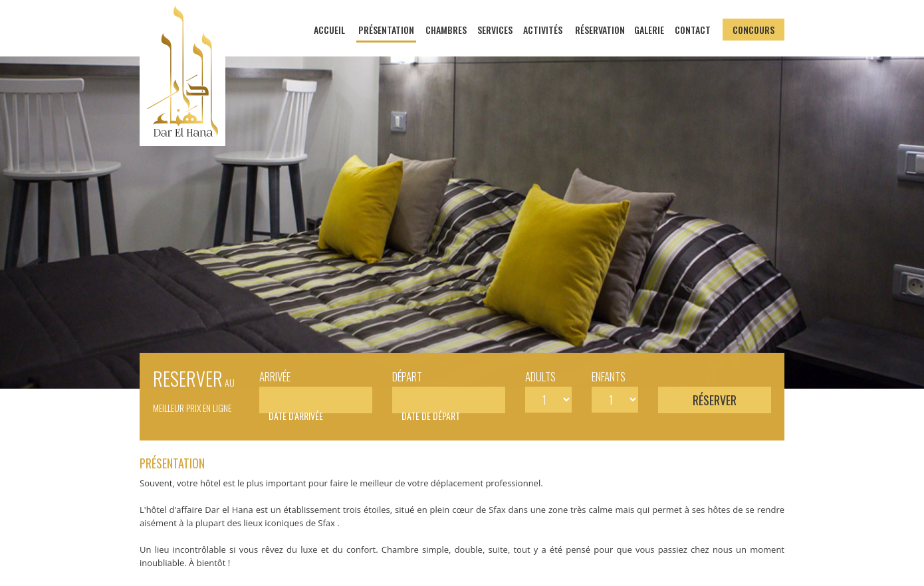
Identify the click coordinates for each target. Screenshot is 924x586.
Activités (543, 30)
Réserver (715, 400)
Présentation (386, 30)
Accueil (329, 30)
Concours (753, 30)
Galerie (649, 30)
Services (495, 30)
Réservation (600, 30)
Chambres (446, 30)
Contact (693, 30)
